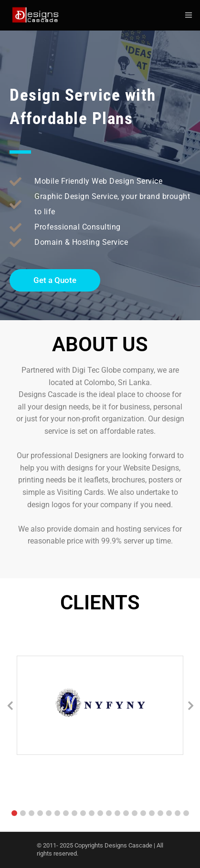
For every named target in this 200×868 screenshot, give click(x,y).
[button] (14, 813)
